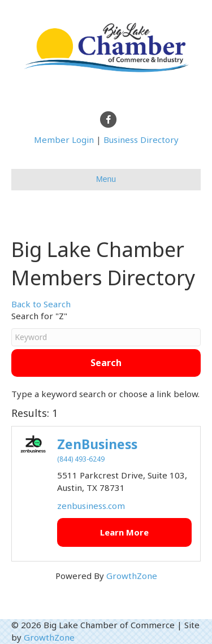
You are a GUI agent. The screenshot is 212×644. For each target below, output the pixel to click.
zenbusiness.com (91, 506)
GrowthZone (132, 576)
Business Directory (141, 140)
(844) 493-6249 (81, 459)
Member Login (64, 140)
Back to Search (41, 304)
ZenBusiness (97, 444)
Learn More (124, 532)
